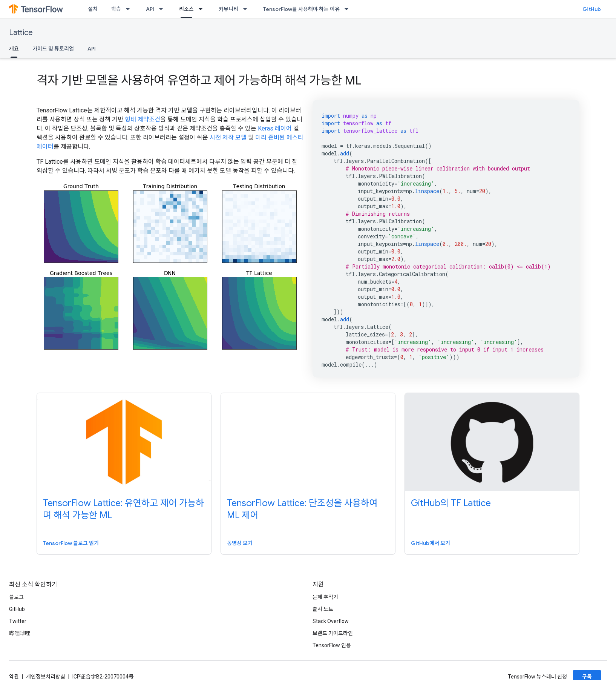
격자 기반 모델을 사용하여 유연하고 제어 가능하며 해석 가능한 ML (199, 80)
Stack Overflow (331, 621)
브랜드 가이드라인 (333, 633)
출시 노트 (323, 609)
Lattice (21, 33)
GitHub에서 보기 (431, 543)
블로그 (16, 597)
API (150, 9)
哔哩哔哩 (20, 633)
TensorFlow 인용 (332, 645)
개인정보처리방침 (46, 677)
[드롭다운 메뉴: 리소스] (203, 9)
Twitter (18, 621)
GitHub (592, 9)
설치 (93, 9)
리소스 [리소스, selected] (186, 9)
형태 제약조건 (143, 119)
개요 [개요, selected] (14, 49)
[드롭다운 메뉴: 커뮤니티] (247, 9)
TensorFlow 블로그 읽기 (71, 543)
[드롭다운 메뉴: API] (163, 9)
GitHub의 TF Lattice (451, 503)
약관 (14, 677)
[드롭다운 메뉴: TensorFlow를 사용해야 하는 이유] (349, 9)
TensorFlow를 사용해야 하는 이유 (301, 9)
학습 (116, 9)
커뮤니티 (228, 9)
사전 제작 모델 (228, 137)
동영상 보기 (240, 543)
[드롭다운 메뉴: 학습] (130, 9)
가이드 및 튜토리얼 (53, 49)
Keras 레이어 (275, 128)
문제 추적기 (325, 597)
